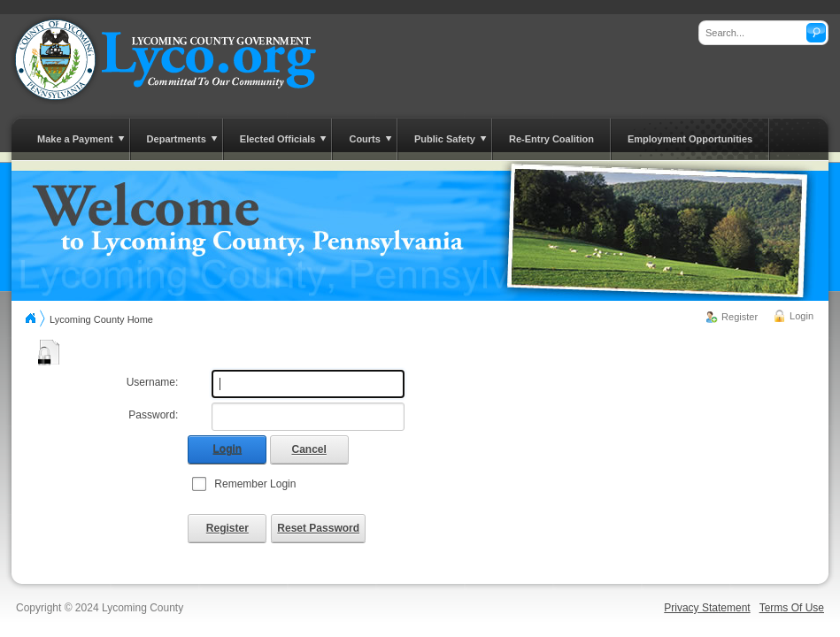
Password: (153, 415)
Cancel (309, 449)
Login (801, 316)
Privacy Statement (707, 608)
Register (740, 317)
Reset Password (318, 528)
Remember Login (255, 484)
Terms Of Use (792, 608)
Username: (153, 382)
